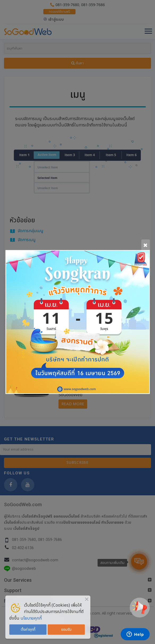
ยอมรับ (66, 630)
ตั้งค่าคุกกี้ (28, 630)
